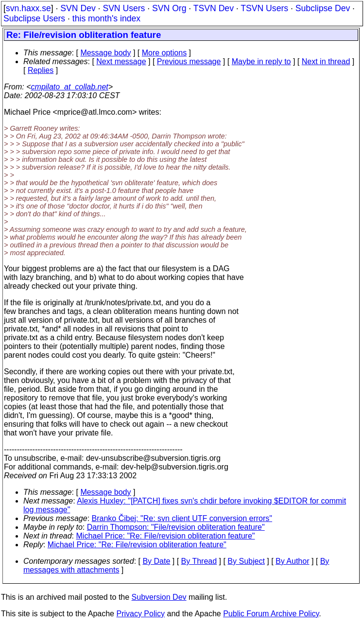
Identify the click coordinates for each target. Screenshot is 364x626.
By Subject (246, 561)
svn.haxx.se (28, 8)
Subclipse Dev (323, 8)
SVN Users (124, 8)
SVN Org (169, 8)
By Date (156, 561)
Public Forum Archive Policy (271, 614)
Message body (105, 53)
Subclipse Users (34, 18)
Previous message (189, 61)
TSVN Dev (214, 8)
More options (165, 53)
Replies (41, 70)
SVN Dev (78, 8)
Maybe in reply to (261, 61)
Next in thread (326, 61)
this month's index (106, 18)
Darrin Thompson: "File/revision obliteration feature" (176, 527)
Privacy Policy (140, 614)
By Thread (199, 561)
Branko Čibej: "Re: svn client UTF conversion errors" (182, 518)
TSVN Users (264, 8)
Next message (121, 61)
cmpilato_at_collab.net (70, 87)
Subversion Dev (159, 597)
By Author (292, 561)
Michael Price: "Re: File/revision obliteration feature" (166, 536)
